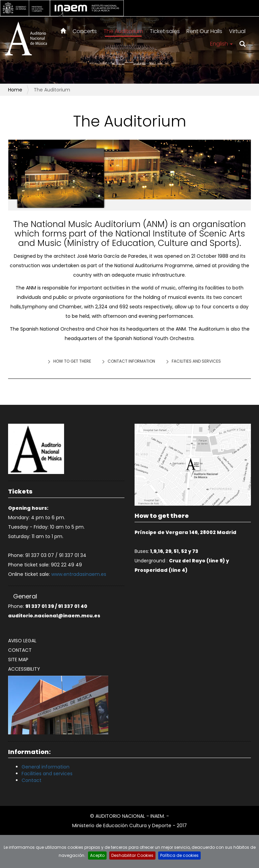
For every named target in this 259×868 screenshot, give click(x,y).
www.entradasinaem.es (79, 574)
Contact (20, 650)
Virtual (237, 31)
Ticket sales (165, 31)
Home (15, 90)
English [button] (221, 44)
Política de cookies (179, 855)
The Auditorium (123, 31)
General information (46, 767)
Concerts (85, 31)
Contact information (131, 361)
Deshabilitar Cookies (132, 855)
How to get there (72, 361)
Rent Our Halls (204, 31)
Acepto (97, 855)
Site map (18, 660)
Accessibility (24, 669)
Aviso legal (22, 641)
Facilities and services (196, 361)
